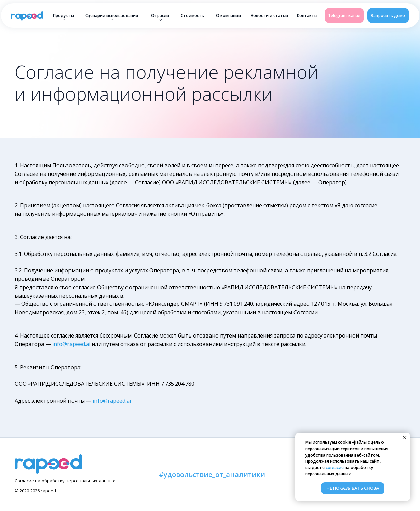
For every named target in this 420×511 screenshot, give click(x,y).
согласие (335, 468)
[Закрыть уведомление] (405, 438)
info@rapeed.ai (71, 344)
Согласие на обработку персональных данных (65, 481)
